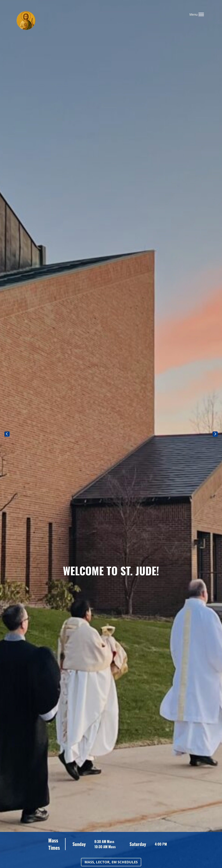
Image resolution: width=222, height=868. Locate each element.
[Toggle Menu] (201, 14)
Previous (7, 434)
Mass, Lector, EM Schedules (111, 862)
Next (215, 434)
